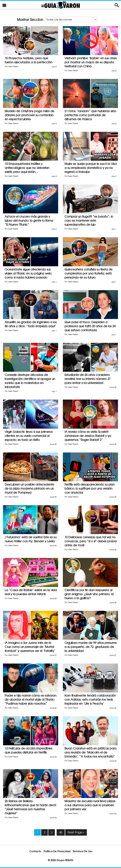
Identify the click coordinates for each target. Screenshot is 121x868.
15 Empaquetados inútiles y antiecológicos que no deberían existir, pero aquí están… (27, 168)
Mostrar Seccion (30, 20)
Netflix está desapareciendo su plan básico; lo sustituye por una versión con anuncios (90, 488)
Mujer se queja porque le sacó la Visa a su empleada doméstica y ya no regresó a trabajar (91, 168)
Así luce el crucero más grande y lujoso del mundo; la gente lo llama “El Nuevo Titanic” (29, 221)
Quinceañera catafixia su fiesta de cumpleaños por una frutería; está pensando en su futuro (88, 273)
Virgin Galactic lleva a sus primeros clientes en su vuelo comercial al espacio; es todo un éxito (29, 436)
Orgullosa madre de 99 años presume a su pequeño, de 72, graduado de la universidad (91, 647)
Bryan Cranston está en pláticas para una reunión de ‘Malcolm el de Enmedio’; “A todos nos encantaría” (90, 752)
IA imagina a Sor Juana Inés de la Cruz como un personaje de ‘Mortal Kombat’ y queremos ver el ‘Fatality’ (30, 647)
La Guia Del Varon (60, 5)
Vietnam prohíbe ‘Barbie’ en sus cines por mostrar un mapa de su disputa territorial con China (91, 62)
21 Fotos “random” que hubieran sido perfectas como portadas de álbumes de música (90, 115)
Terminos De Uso (83, 851)
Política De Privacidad (57, 851)
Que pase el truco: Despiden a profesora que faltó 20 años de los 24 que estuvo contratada (90, 326)
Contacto (35, 851)
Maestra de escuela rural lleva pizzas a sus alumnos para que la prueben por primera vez (90, 805)
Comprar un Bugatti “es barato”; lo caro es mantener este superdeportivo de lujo (89, 221)
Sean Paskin (13, 67)
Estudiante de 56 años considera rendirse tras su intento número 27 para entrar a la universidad (87, 379)
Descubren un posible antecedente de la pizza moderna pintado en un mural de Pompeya (29, 488)
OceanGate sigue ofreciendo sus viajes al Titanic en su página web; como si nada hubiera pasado (28, 273)
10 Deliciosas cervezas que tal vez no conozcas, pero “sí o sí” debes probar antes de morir (91, 541)
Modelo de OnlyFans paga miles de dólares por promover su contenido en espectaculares (29, 115)
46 (61, 832)
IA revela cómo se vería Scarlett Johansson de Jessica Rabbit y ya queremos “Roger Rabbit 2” (88, 436)
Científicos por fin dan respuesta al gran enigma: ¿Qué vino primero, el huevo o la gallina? (89, 594)
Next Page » (76, 832)
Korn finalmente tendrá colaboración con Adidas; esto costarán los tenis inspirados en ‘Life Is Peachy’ (90, 700)
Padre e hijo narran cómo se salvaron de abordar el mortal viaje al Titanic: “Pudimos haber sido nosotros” (31, 700)
